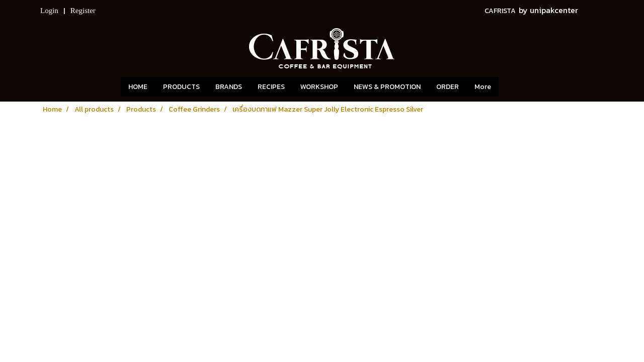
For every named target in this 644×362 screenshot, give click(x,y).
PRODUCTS (181, 87)
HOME (138, 87)
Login (49, 11)
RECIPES (271, 87)
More (483, 87)
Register (83, 11)
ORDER (448, 87)
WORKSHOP (319, 87)
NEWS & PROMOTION (387, 87)
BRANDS (229, 87)
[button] (514, 87)
